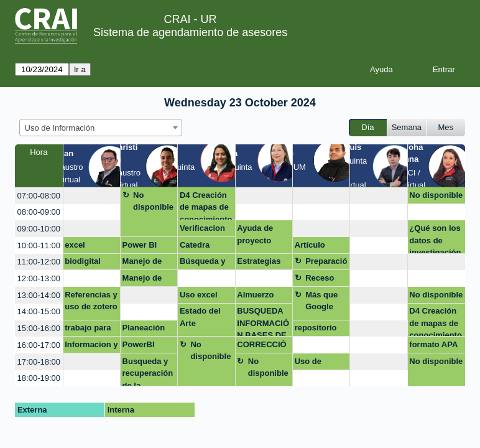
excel (75, 245)
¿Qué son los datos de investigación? (435, 239)
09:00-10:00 (39, 229)
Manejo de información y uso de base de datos (149, 263)
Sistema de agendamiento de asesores (190, 32)
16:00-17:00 (39, 345)
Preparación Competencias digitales (326, 263)
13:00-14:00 (39, 295)
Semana (407, 127)
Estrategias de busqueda (262, 263)
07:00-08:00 (39, 196)
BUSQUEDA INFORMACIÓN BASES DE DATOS (263, 321)
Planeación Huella (144, 330)
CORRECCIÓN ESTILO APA (261, 347)
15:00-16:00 (39, 328)
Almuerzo (255, 295)
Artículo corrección (315, 247)
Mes (446, 127)
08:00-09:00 (39, 212)
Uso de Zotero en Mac (313, 363)
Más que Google (321, 301)
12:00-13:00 (39, 278)
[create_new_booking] (92, 196)
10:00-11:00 (39, 245)
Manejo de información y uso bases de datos (149, 280)
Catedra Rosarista (198, 247)
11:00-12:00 (39, 262)
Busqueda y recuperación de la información (148, 372)
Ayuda (381, 69)
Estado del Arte (200, 317)
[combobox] (101, 128)
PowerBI (139, 344)
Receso (320, 278)
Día (367, 127)
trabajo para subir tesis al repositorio (89, 330)
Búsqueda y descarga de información (203, 263)
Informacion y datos (91, 347)
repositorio (316, 328)
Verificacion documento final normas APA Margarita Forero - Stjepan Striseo (204, 230)
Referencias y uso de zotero (91, 301)
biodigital (83, 261)
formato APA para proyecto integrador (436, 347)
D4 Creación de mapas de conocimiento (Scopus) (206, 206)
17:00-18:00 (39, 362)
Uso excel (199, 295)
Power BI (140, 245)
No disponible (153, 201)
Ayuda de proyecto (255, 234)
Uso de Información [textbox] (60, 128)
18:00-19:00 (39, 378)
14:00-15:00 (39, 311)
